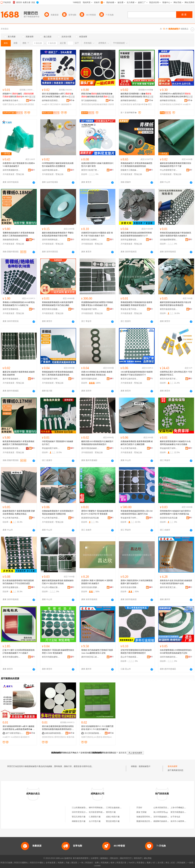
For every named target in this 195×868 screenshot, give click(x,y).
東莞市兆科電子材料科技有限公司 (169, 379)
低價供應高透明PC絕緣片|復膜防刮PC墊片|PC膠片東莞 (97, 165)
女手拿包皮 (175, 817)
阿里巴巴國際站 (21, 863)
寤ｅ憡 (32, 97)
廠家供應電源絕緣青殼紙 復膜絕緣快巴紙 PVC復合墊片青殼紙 (58, 582)
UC (154, 863)
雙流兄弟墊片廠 (79, 817)
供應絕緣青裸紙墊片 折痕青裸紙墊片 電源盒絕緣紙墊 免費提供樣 (58, 512)
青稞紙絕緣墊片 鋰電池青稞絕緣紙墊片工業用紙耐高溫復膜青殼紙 (136, 165)
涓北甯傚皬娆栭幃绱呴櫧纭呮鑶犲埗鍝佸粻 (93, 733)
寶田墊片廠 (111, 812)
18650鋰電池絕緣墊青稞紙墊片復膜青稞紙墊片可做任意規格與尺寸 (137, 373)
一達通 (190, 863)
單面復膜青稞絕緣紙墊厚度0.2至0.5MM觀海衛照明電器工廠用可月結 (137, 512)
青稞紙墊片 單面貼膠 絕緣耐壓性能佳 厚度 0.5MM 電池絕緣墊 (58, 652)
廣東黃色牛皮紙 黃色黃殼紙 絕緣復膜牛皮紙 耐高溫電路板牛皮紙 (176, 582)
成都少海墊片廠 (113, 817)
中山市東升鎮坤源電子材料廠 (130, 448)
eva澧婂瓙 (15, 737)
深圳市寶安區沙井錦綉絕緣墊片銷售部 (88, 812)
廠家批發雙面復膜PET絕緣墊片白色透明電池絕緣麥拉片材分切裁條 (175, 443)
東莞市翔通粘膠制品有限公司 (12, 657)
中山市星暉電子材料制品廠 (169, 170)
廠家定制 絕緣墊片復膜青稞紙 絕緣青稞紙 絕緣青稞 (19, 373)
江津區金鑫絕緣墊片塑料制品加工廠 (122, 808)
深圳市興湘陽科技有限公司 (12, 170)
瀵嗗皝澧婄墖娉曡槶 (90, 104)
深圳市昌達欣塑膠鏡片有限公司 (90, 587)
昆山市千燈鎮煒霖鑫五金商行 (130, 657)
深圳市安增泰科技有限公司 (12, 309)
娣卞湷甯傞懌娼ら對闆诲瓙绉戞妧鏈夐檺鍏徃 (15, 733)
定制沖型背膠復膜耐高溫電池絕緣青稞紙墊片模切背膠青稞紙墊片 (136, 652)
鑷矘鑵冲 (25, 737)
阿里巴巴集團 (6, 863)
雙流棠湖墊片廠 (113, 821)
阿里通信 (141, 863)
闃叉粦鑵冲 (55, 104)
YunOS (131, 863)
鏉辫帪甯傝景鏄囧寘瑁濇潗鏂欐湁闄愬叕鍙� (51, 100)
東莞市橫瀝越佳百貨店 (180, 812)
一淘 (81, 863)
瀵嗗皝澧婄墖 (60, 737)
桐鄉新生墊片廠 (79, 821)
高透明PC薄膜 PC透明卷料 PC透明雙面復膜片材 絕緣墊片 (97, 582)
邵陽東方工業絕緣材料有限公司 (130, 170)
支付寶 (160, 863)
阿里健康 (181, 863)
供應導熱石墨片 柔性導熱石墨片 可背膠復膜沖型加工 (176, 373)
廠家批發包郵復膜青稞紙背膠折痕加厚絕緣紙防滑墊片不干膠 (175, 165)
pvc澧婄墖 (19, 104)
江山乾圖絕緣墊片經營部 (83, 808)
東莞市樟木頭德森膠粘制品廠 (51, 309)
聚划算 (74, 863)
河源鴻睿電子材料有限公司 (51, 379)
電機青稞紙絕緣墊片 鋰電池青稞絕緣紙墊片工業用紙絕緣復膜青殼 (18, 234)
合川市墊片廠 (95, 821)
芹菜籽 (139, 808)
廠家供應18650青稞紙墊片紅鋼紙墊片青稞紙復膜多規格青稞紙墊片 (97, 443)
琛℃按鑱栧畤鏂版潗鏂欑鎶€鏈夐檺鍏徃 (90, 100)
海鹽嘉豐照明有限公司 (146, 817)
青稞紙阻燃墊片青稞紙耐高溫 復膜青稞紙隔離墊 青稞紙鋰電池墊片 (136, 304)
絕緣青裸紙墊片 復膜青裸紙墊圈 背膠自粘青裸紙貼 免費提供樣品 (19, 512)
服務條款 (104, 858)
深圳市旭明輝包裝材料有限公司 (51, 240)
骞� (32, 100)
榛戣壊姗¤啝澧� (140, 104)
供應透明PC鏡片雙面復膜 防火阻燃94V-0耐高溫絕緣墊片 (19, 165)
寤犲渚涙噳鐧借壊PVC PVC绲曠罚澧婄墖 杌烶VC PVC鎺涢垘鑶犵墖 (97, 728)
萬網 (149, 863)
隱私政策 (114, 858)
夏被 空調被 (141, 812)
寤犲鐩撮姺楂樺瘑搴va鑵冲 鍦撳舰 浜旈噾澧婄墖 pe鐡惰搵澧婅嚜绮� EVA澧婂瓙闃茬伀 (18, 728)
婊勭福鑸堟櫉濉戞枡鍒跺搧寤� (54, 733)
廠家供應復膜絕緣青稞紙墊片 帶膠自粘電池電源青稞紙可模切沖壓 (58, 234)
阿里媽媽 (105, 863)
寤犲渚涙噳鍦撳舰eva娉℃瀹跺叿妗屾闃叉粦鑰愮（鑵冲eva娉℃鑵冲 (58, 95)
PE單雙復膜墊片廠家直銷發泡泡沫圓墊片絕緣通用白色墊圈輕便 (58, 165)
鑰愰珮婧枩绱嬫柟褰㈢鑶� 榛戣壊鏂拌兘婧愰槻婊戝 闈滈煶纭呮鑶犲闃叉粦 (137, 95)
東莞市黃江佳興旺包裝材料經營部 (90, 240)
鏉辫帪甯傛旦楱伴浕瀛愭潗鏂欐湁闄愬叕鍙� (12, 100)
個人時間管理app (161, 812)
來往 (167, 863)
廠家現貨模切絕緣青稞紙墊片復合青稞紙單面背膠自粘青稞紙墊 (175, 304)
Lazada (97, 866)
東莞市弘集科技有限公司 (130, 379)
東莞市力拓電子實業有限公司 (90, 170)
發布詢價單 (173, 766)
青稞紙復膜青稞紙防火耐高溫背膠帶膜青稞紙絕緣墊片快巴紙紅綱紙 (58, 304)
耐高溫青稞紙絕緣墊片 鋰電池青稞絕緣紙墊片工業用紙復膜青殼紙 (18, 443)
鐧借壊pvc (107, 737)
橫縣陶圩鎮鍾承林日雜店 (164, 821)
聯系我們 (138, 858)
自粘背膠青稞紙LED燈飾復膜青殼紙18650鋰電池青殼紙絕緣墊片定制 (176, 652)
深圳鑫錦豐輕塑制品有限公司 (169, 240)
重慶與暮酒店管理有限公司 (148, 821)
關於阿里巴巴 (126, 858)
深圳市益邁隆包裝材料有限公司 (130, 240)
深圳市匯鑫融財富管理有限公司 (167, 817)
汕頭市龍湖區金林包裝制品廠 (51, 170)
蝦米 (113, 863)
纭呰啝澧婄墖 (126, 104)
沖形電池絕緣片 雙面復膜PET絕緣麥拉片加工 (58, 443)
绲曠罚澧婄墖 (8, 104)
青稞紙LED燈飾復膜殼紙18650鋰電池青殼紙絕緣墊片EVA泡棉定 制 (19, 304)
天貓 (67, 863)
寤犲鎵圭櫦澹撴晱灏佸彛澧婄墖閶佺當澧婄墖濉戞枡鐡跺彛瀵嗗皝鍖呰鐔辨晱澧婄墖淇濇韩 (58, 728)
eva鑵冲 (46, 104)
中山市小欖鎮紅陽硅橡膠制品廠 (51, 587)
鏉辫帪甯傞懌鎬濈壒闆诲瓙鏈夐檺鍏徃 (169, 100)
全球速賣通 (51, 863)
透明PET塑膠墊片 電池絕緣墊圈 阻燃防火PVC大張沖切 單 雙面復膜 (97, 512)
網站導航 (148, 858)
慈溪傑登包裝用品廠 (90, 518)
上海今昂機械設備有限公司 (182, 808)
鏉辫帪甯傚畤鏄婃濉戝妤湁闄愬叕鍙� (130, 100)
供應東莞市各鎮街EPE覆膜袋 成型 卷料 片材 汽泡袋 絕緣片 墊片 (97, 234)
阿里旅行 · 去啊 (92, 863)
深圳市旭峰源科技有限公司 (169, 657)
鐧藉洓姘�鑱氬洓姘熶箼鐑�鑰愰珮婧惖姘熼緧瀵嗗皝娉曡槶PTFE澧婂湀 (97, 95)
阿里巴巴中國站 (37, 863)
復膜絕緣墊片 (145, 766)
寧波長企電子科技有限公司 (130, 309)
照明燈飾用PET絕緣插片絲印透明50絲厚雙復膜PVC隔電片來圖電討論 (175, 512)
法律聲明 (94, 858)
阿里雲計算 (121, 863)
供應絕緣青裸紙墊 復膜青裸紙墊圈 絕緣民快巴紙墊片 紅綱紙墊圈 (137, 443)
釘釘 (173, 863)
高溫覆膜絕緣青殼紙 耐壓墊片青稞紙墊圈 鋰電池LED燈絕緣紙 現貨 (97, 304)
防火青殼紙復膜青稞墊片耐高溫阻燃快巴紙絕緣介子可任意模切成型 (18, 582)
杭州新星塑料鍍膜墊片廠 (100, 812)
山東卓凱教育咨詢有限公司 (165, 808)
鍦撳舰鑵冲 (66, 104)
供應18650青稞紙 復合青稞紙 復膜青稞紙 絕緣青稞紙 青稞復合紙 (97, 373)
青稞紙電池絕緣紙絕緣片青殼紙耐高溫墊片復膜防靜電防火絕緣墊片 (175, 234)
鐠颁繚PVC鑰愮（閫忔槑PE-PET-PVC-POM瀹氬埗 (19, 95)
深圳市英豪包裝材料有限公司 (90, 379)
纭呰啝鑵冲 (177, 104)
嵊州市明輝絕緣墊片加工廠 (101, 808)
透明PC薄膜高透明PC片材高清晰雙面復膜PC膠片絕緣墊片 (137, 582)
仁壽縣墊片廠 (95, 817)
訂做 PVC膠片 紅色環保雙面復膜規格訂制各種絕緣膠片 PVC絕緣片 (19, 652)
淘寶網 (60, 863)
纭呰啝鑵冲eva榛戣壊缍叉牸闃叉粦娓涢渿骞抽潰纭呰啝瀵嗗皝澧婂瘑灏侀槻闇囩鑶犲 (175, 95)
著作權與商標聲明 (81, 858)
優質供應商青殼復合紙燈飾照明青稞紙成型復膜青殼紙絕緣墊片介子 (136, 234)
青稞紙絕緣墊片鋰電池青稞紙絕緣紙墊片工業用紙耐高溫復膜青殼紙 (58, 373)
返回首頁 (123, 753)
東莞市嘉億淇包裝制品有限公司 (169, 309)
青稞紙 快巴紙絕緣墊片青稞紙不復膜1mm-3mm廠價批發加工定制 (97, 652)
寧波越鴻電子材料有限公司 (90, 309)
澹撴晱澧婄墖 (48, 737)
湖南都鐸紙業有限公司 (12, 240)
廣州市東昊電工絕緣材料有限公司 (169, 587)
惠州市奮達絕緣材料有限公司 (12, 379)
